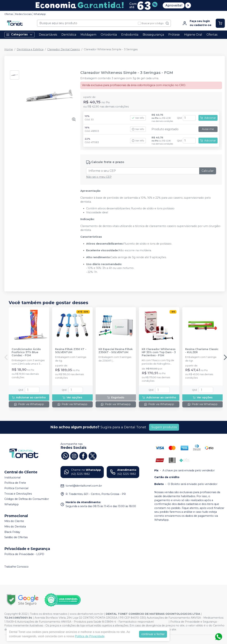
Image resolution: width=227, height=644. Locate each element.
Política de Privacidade (90, 636)
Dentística (69, 35)
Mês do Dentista (15, 527)
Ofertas (9, 14)
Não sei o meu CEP (99, 177)
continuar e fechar (153, 634)
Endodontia (130, 35)
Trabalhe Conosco (16, 567)
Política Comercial (16, 488)
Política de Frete (15, 483)
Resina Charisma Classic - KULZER (202, 351)
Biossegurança (153, 35)
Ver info (138, 118)
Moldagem (88, 35)
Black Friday (12, 532)
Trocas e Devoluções (18, 494)
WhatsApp (40, 14)
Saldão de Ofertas (16, 537)
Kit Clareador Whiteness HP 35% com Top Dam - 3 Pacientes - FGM (159, 352)
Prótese (174, 35)
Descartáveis (48, 35)
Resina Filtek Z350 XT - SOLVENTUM (71, 351)
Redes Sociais (23, 14)
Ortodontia (109, 35)
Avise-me (208, 129)
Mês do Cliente (14, 521)
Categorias (19, 35)
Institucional (12, 478)
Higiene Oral (193, 35)
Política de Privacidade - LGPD (24, 554)
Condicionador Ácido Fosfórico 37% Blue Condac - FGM (26, 352)
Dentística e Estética (30, 49)
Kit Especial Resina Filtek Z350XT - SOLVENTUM (116, 351)
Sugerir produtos (164, 427)
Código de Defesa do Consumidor (27, 499)
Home (9, 49)
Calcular (208, 171)
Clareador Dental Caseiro (64, 49)
